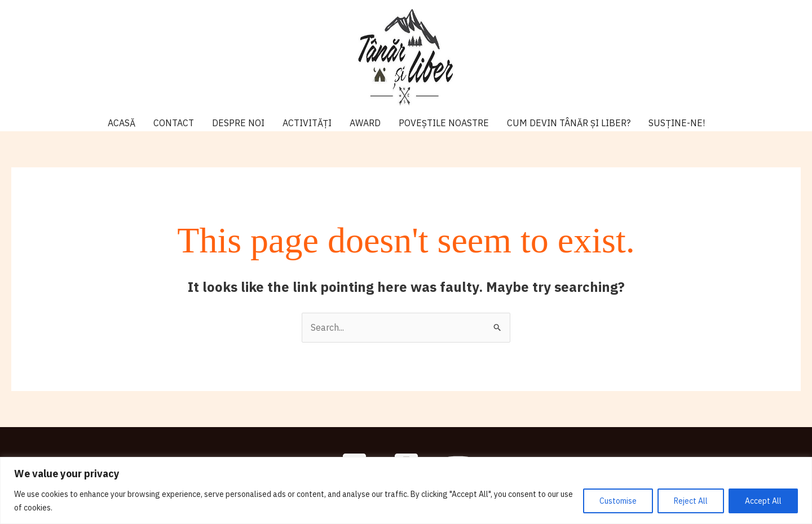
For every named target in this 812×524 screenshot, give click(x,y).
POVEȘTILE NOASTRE (444, 123)
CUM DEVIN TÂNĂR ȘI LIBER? (569, 123)
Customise (618, 501)
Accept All (763, 501)
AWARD (365, 123)
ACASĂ (122, 123)
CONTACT (174, 123)
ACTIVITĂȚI (307, 123)
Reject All (691, 501)
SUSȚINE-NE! (677, 123)
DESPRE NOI (238, 123)
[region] (406, 490)
